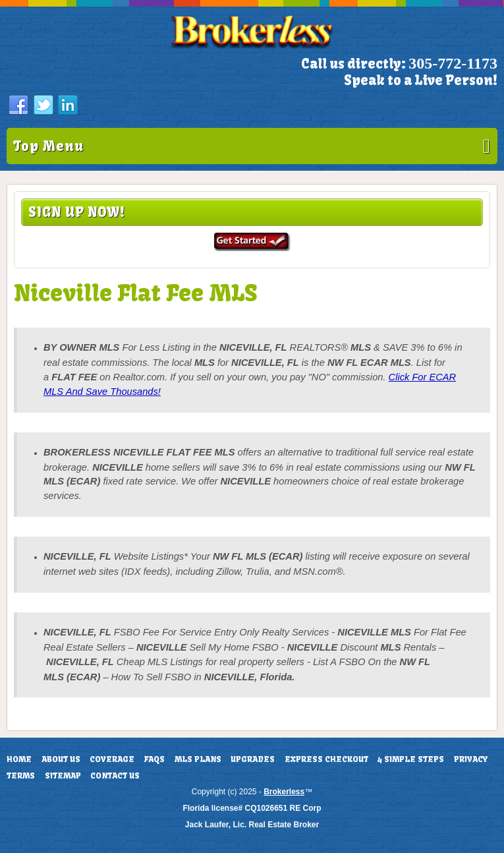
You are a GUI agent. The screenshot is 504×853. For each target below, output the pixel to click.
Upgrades (253, 759)
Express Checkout (326, 759)
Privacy (471, 759)
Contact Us (115, 776)
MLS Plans (198, 759)
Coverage (112, 759)
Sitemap (63, 776)
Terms (21, 776)
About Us (61, 759)
